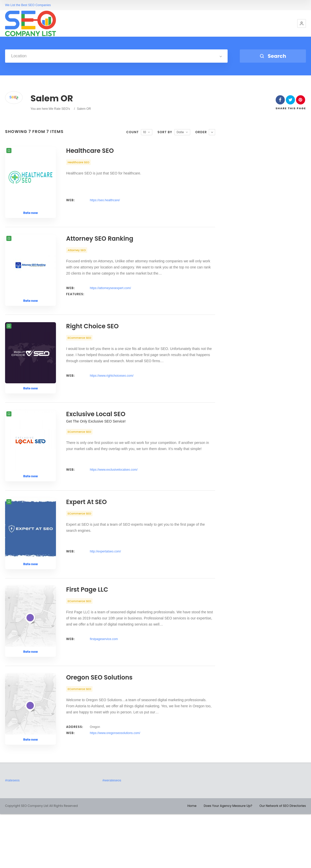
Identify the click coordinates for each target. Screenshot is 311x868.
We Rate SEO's (59, 109)
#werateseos (112, 834)
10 (145, 132)
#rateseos (12, 834)
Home (192, 860)
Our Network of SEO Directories (283, 860)
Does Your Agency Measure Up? (228, 860)
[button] (302, 23)
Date (180, 132)
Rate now (31, 213)
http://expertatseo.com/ (105, 587)
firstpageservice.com (104, 684)
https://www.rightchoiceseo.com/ (112, 394)
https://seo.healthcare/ (105, 200)
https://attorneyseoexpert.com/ (110, 297)
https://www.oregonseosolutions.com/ (115, 787)
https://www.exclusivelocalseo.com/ (114, 497)
